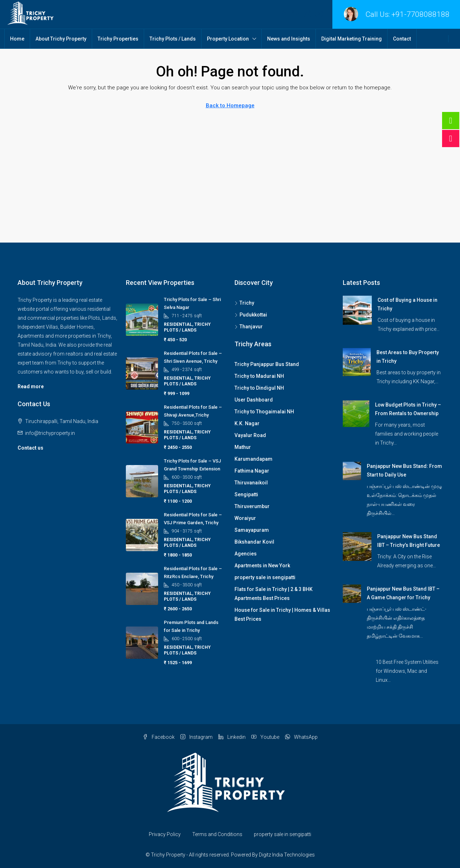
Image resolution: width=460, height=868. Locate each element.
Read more (31, 386)
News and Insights (289, 39)
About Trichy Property (61, 39)
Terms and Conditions (217, 834)
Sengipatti (246, 494)
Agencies (246, 554)
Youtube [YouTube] (265, 737)
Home (17, 39)
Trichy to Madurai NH (259, 376)
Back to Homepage (230, 105)
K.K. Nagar (247, 423)
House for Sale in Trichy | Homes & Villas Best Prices (282, 614)
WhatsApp (301, 737)
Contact (402, 39)
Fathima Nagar (252, 471)
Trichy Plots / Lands (173, 39)
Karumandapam (253, 459)
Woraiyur (245, 518)
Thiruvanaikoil (251, 483)
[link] (357, 310)
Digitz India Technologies (287, 855)
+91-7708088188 (421, 14)
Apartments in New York (262, 566)
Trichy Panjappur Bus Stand (267, 364)
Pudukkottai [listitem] (251, 315)
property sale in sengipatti (265, 577)
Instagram (196, 737)
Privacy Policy (165, 834)
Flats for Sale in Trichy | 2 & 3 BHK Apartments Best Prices (274, 594)
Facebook (159, 737)
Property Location (228, 39)
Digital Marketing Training (352, 39)
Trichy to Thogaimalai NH (264, 412)
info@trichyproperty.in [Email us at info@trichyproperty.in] (50, 433)
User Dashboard (254, 400)
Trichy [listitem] (244, 303)
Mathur (243, 447)
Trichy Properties (118, 39)
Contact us (30, 448)
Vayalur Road (250, 435)
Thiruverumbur (252, 506)
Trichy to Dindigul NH (259, 388)
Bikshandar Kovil (254, 542)
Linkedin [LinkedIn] (232, 737)
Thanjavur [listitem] (249, 327)
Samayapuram (252, 530)
